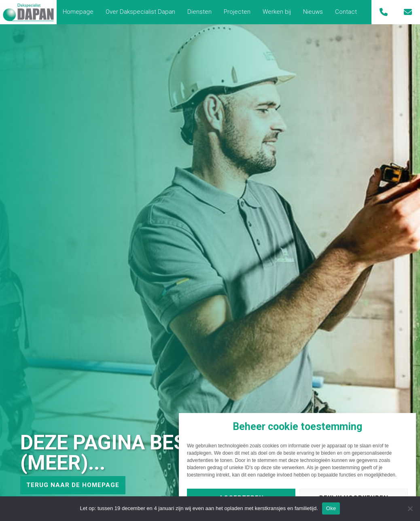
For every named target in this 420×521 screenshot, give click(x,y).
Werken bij (277, 12)
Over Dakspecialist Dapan (140, 12)
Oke (331, 508)
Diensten (199, 12)
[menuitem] (78, 12)
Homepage (78, 12)
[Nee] (410, 508)
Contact (346, 12)
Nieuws (313, 12)
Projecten (237, 12)
